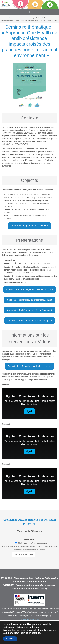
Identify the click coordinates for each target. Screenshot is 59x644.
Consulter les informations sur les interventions (29, 366)
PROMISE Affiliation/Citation (30, 619)
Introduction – (29, 289)
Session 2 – (29, 310)
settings (36, 633)
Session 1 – (29, 300)
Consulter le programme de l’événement (30, 226)
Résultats (8, 18)
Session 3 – (29, 321)
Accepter (10, 639)
